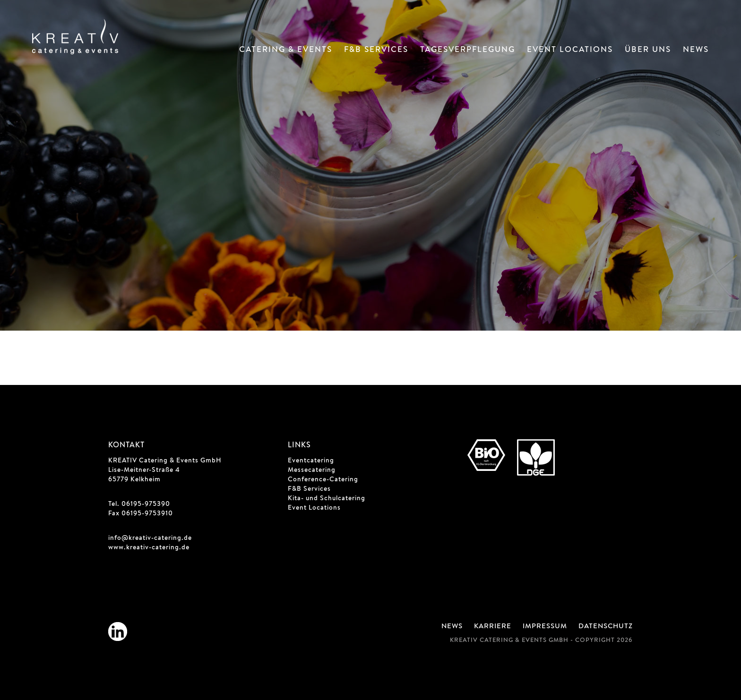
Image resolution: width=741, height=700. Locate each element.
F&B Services (376, 50)
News (696, 50)
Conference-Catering (323, 480)
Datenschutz (606, 627)
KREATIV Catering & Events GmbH (165, 461)
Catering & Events (286, 50)
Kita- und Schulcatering (327, 499)
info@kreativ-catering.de (150, 538)
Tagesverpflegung (468, 50)
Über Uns (648, 50)
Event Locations (570, 50)
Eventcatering (311, 461)
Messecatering (312, 470)
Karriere (493, 627)
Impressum (545, 627)
